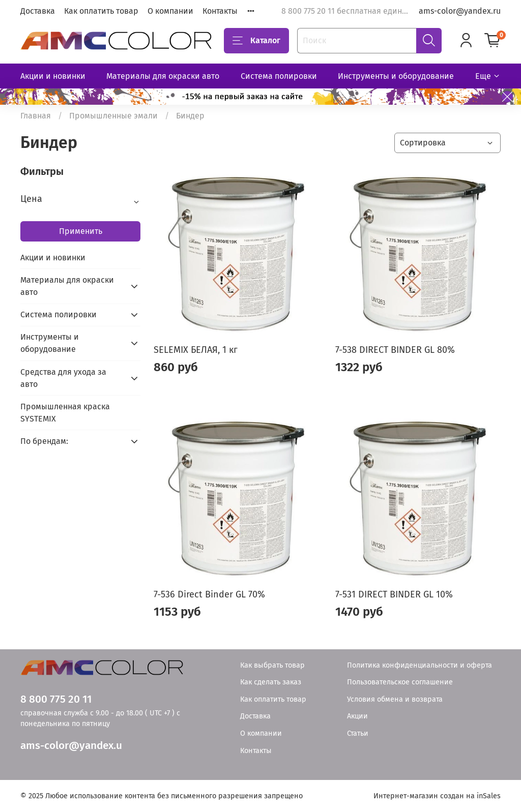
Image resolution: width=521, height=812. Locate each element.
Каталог (256, 41)
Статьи (358, 733)
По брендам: (44, 441)
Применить (81, 231)
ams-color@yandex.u (71, 746)
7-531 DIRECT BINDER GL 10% (394, 594)
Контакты (220, 11)
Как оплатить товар (101, 11)
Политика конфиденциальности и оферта (419, 665)
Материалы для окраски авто (163, 76)
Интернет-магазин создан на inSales (437, 796)
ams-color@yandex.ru (460, 11)
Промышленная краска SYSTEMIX (65, 413)
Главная (36, 116)
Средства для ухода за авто (63, 378)
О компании (170, 11)
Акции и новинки (53, 76)
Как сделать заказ (271, 682)
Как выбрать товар (272, 665)
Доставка (38, 11)
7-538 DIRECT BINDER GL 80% (395, 350)
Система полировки (279, 76)
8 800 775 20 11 (56, 699)
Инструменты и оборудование (396, 76)
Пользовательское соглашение (400, 682)
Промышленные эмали (113, 116)
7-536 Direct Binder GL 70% (209, 594)
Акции (357, 716)
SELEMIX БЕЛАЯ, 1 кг (196, 350)
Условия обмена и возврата (395, 699)
